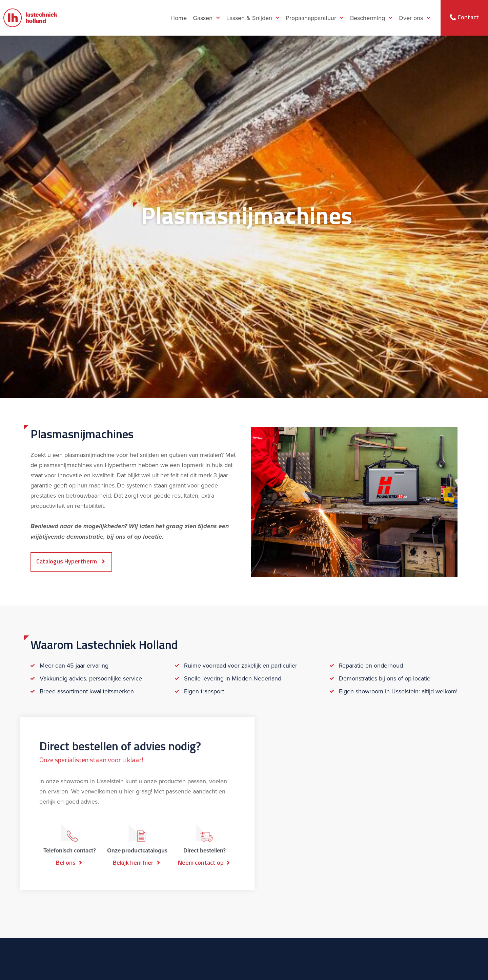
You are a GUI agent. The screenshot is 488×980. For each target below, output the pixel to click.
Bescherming (371, 18)
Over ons (415, 18)
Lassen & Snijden (253, 18)
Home (179, 18)
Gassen (207, 18)
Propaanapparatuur (315, 18)
